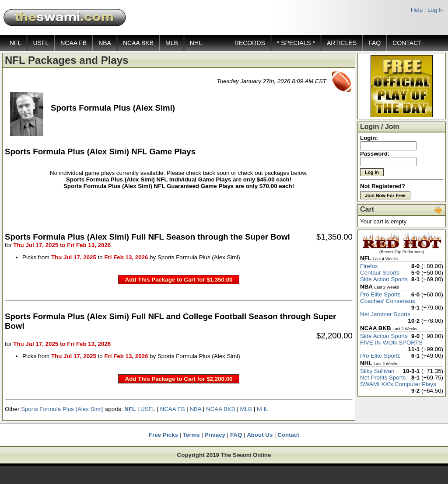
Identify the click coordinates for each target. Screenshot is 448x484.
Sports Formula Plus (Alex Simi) (62, 409)
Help (417, 10)
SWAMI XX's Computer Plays (398, 384)
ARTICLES (342, 43)
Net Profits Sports (383, 378)
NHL (196, 43)
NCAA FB (73, 43)
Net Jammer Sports (385, 314)
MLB (172, 43)
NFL (15, 43)
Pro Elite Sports (380, 294)
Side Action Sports (384, 279)
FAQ (374, 43)
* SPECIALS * (296, 43)
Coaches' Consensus (388, 301)
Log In (436, 10)
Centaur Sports (380, 273)
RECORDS (250, 43)
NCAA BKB (138, 43)
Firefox (369, 266)
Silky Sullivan (377, 371)
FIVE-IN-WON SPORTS (391, 343)
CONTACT (407, 43)
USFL (41, 43)
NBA (105, 43)
